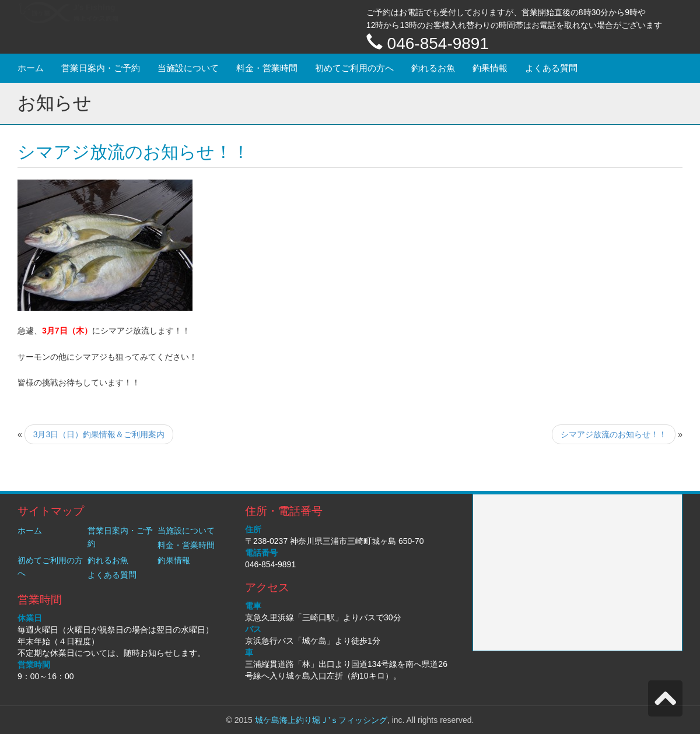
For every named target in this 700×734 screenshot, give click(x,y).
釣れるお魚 (433, 68)
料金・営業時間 (267, 68)
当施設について (188, 68)
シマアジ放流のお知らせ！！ (614, 434)
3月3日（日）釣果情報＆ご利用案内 (99, 434)
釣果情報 (490, 68)
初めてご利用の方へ (354, 68)
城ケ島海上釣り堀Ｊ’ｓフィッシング (321, 720)
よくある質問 (551, 68)
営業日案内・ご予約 (101, 68)
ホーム (31, 68)
